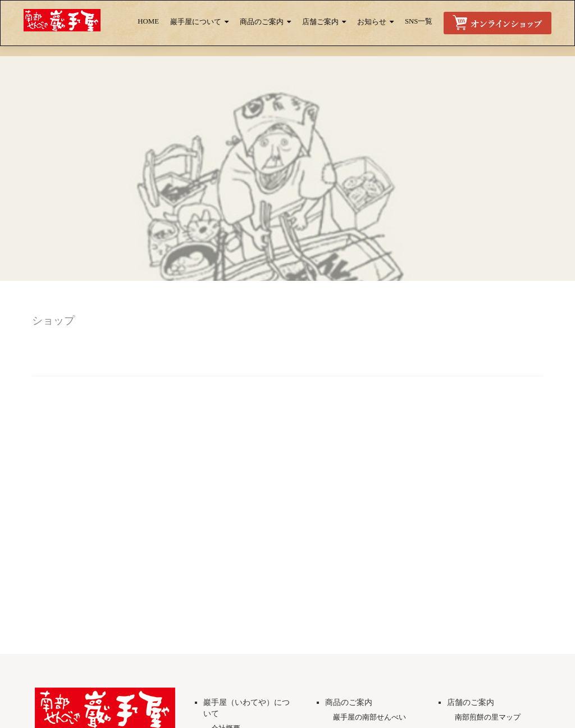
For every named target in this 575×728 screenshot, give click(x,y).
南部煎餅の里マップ (488, 692)
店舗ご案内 (320, 22)
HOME (148, 21)
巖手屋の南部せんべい (369, 692)
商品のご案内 (262, 22)
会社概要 (226, 704)
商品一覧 (348, 707)
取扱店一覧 (473, 722)
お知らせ (372, 22)
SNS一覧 (419, 21)
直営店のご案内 (480, 707)
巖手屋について (196, 22)
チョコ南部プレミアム (369, 722)
